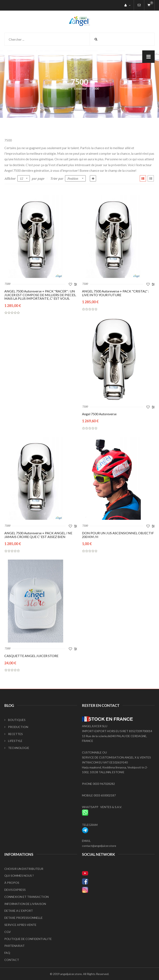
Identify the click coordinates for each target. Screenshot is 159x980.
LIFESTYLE (13, 741)
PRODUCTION (16, 727)
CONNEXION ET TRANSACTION (26, 897)
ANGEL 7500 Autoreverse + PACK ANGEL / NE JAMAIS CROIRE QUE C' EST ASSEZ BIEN (38, 535)
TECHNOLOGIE (17, 748)
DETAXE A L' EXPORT (19, 911)
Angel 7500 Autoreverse (99, 414)
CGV (8, 932)
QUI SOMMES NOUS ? (19, 876)
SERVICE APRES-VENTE (20, 925)
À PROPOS (12, 883)
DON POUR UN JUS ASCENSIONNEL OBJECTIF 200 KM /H (118, 535)
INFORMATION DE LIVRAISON (25, 904)
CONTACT (12, 960)
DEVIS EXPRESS (15, 890)
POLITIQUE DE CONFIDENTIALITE (28, 939)
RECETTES (14, 734)
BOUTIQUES (15, 720)
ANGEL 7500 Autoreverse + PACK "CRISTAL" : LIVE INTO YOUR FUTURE (115, 293)
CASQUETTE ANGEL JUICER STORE (31, 656)
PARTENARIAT (14, 946)
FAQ (7, 953)
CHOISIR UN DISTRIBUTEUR (24, 869)
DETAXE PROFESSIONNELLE (23, 918)
